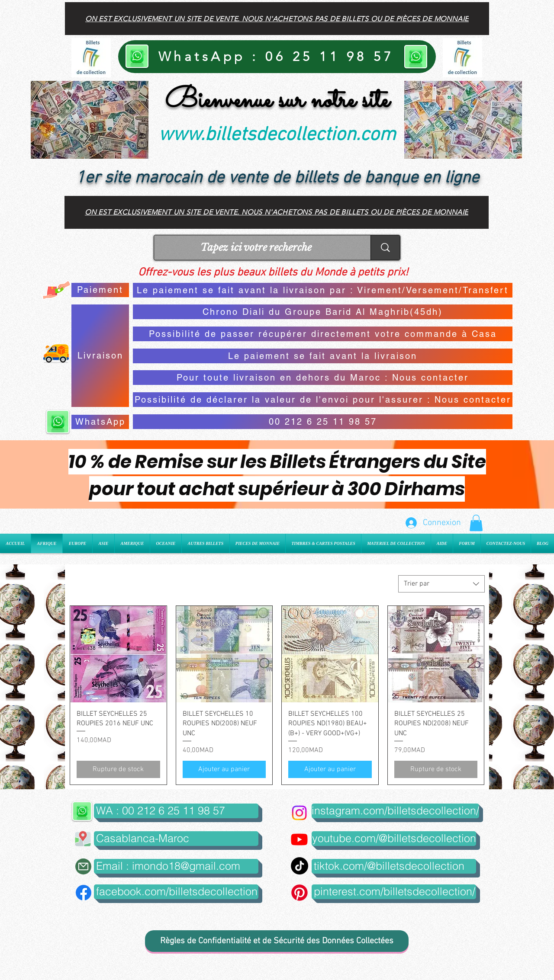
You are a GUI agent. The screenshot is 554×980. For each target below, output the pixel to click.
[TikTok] (300, 866)
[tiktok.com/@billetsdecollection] (394, 866)
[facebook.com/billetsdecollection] (176, 892)
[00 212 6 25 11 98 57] (323, 422)
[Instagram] (299, 813)
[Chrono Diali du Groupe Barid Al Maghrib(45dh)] (323, 312)
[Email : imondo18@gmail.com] (176, 866)
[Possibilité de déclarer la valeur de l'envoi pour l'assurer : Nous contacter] (323, 400)
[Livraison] (100, 356)
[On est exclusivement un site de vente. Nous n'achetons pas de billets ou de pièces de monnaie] (277, 19)
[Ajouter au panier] (224, 769)
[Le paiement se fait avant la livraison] (323, 356)
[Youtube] (299, 839)
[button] (476, 523)
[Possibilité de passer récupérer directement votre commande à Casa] (323, 334)
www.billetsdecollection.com (277, 135)
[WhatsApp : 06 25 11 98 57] (277, 57)
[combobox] (441, 584)
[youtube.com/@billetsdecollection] (394, 839)
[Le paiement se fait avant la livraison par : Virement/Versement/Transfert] (323, 290)
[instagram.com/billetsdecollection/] (395, 811)
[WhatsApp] (100, 422)
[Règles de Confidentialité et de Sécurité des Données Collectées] (277, 941)
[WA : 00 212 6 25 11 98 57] (176, 811)
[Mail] (83, 866)
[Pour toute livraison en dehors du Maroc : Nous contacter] (323, 378)
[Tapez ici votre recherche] (256, 248)
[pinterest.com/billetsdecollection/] (394, 892)
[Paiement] (100, 290)
